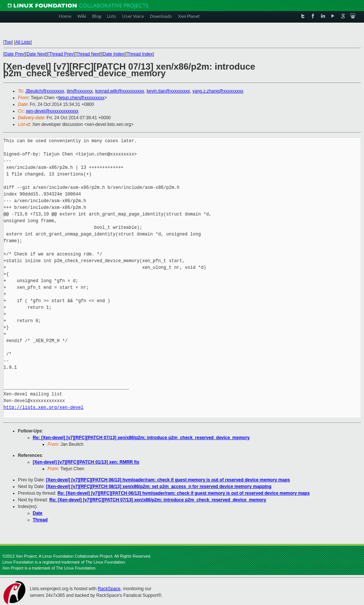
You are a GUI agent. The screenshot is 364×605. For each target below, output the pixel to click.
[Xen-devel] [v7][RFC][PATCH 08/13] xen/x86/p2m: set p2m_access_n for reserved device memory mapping (159, 487)
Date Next (36, 54)
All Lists (23, 42)
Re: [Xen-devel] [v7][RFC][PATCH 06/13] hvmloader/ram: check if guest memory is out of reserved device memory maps (183, 493)
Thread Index (140, 54)
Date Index (113, 54)
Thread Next (88, 54)
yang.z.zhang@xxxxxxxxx (218, 91)
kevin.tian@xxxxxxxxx (168, 91)
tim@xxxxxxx (80, 91)
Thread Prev (61, 54)
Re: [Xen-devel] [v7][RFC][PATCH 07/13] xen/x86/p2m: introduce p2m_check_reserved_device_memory (141, 438)
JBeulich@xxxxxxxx (45, 91)
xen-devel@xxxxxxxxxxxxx (52, 111)
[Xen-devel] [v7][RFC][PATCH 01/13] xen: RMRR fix (86, 462)
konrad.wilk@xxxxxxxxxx (120, 91)
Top (8, 42)
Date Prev (14, 54)
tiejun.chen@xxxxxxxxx (81, 98)
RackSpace (109, 589)
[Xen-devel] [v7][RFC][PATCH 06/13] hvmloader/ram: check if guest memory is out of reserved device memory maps (168, 480)
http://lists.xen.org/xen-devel (44, 407)
